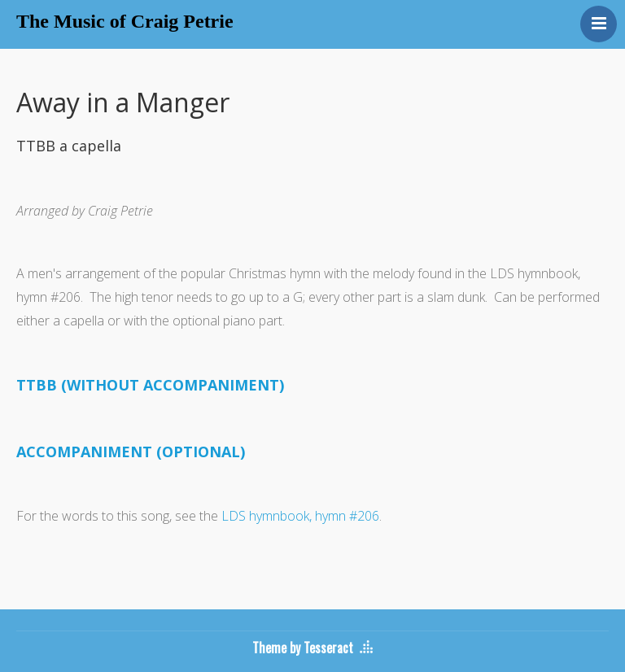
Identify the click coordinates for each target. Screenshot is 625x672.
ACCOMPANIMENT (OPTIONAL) (131, 452)
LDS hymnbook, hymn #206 (300, 516)
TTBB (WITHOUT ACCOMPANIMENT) (150, 385)
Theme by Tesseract (303, 648)
